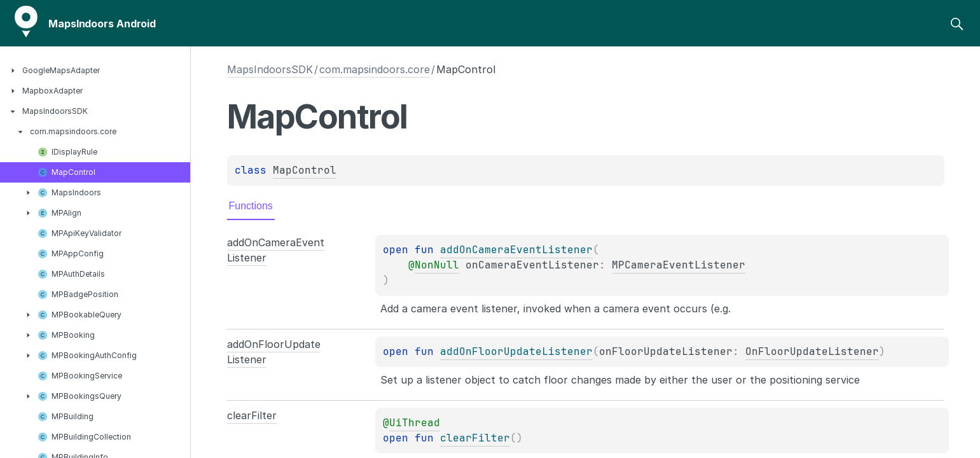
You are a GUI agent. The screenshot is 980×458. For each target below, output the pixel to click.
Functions (251, 206)
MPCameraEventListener (679, 265)
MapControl (305, 170)
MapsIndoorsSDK (270, 69)
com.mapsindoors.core (375, 69)
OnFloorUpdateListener (812, 351)
